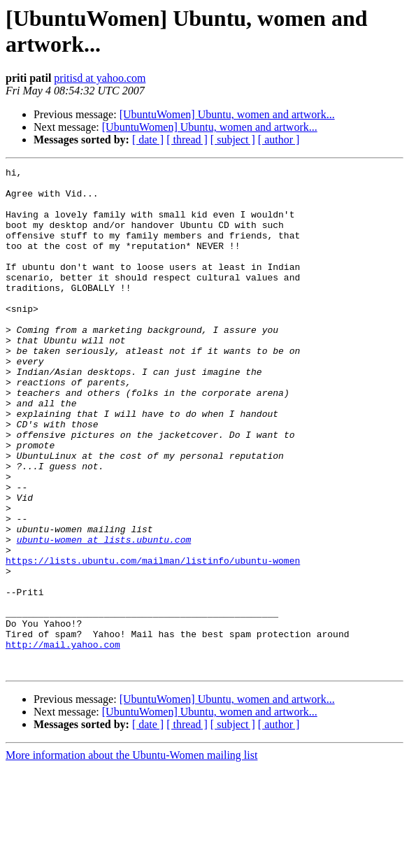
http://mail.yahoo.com (63, 741)
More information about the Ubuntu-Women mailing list (131, 856)
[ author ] (279, 140)
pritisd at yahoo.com (100, 78)
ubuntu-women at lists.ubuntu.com (104, 615)
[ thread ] (187, 140)
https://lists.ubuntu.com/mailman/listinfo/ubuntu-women (153, 640)
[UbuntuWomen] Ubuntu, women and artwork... (227, 114)
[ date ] (148, 140)
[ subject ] (233, 140)
